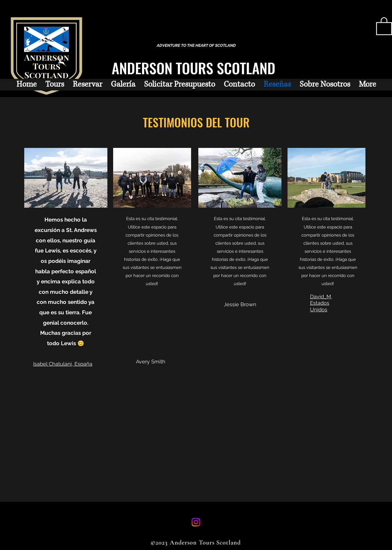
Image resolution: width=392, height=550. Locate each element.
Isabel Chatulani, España (63, 364)
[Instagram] (196, 522)
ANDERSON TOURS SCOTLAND (194, 68)
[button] (384, 26)
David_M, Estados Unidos (321, 303)
